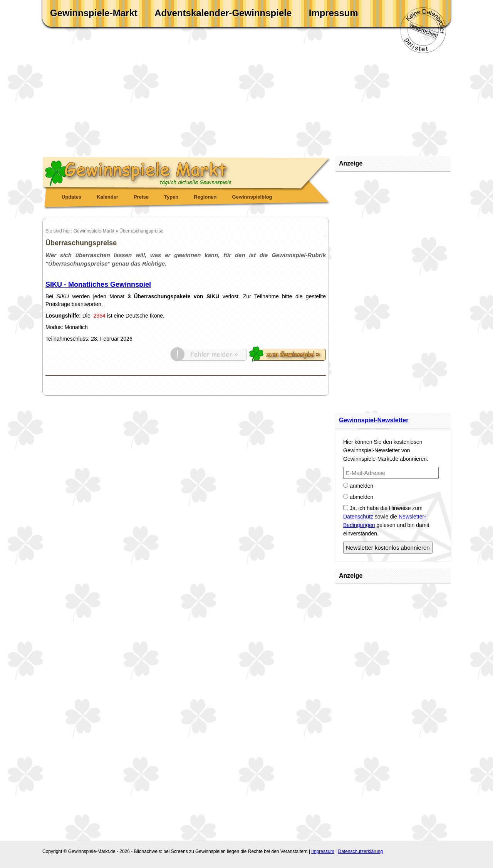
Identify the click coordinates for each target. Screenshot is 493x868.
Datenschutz (358, 517)
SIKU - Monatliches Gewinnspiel (98, 284)
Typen (171, 197)
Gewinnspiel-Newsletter (374, 420)
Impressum (334, 13)
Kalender (107, 197)
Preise (141, 197)
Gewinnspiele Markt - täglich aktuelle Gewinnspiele (187, 172)
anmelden (358, 486)
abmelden (358, 497)
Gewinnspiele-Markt (94, 13)
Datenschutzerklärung (360, 851)
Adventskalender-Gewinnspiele (223, 13)
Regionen (205, 197)
